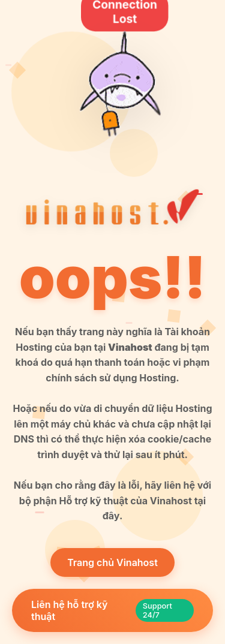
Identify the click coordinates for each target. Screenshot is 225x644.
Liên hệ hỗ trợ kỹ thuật (112, 610)
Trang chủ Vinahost (112, 562)
